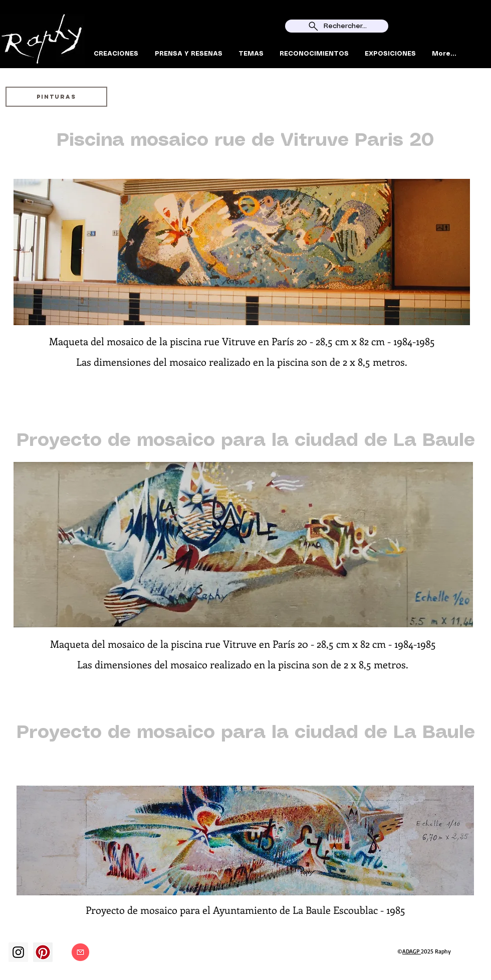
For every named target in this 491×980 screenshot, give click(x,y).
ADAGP (412, 951)
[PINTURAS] (56, 97)
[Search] (480, 34)
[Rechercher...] (337, 26)
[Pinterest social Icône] (43, 952)
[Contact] (80, 952)
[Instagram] (18, 952)
